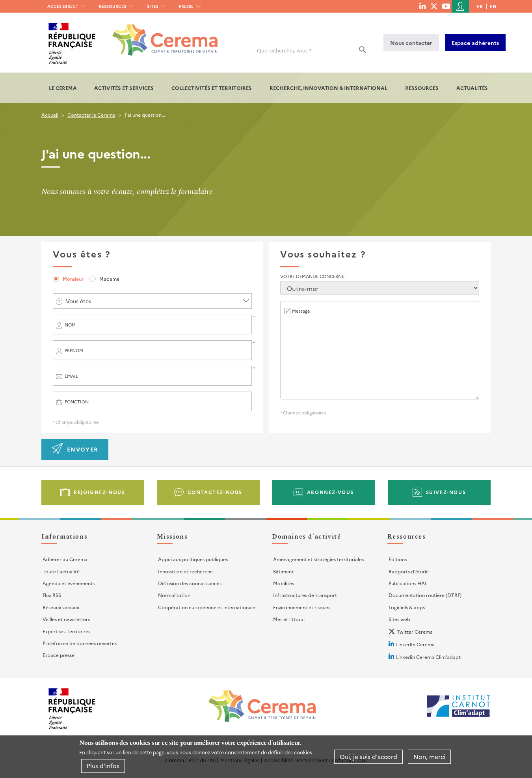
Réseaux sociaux (61, 607)
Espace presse (59, 655)
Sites (153, 6)
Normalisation (174, 595)
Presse (186, 6)
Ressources (113, 6)
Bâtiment (283, 571)
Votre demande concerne (313, 276)
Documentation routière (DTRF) (425, 595)
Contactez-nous (215, 492)
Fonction (77, 402)
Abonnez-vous (330, 492)
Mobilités (284, 583)
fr (480, 6)
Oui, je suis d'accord (368, 757)
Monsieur (73, 279)
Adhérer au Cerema (65, 559)
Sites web (399, 619)
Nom (70, 325)
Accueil (50, 115)
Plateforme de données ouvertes (80, 643)
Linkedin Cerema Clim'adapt (428, 657)
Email (71, 376)
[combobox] (152, 301)
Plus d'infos (103, 766)
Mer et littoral (289, 619)
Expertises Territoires (66, 631)
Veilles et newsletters (66, 619)
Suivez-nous (446, 492)
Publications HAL (408, 583)
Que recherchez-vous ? (284, 50)
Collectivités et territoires (212, 88)
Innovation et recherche (185, 571)
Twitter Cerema (415, 632)
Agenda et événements (69, 583)
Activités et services (124, 88)
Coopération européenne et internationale (207, 607)
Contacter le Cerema (91, 115)
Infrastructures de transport (305, 595)
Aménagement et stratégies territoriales (318, 559)
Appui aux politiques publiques (193, 559)
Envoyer (83, 449)
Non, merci (429, 757)
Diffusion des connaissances (190, 583)
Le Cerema (63, 88)
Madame (109, 279)
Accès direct (63, 6)
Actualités (472, 88)
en (493, 6)
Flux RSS (52, 595)
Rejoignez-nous (99, 492)
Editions (398, 559)
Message (301, 311)
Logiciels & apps (407, 607)
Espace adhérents (475, 43)
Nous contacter (411, 43)
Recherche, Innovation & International (328, 88)
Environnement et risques (302, 607)
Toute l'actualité (61, 571)
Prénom (74, 350)
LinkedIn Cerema (415, 644)
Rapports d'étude (409, 571)
